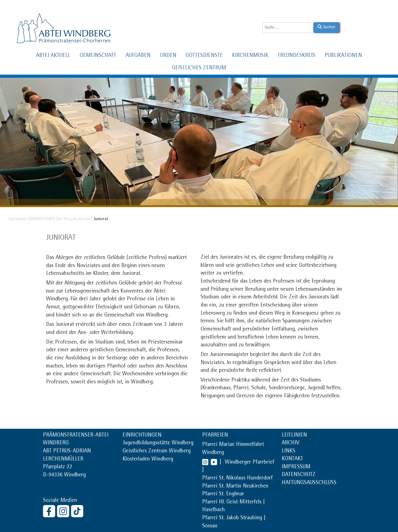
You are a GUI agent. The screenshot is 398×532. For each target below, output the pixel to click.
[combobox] (288, 28)
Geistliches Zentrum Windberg (157, 451)
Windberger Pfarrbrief (250, 463)
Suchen (326, 27)
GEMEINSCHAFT (98, 56)
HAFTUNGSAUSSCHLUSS (309, 483)
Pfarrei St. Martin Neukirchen (235, 487)
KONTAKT (292, 459)
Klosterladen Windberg (148, 460)
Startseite (17, 219)
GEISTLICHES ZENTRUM (199, 68)
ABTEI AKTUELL (53, 56)
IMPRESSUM (296, 467)
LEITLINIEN (294, 436)
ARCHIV (290, 443)
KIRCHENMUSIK (250, 56)
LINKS (289, 451)
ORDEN (168, 56)
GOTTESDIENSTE (204, 56)
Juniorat (61, 238)
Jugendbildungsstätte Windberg (158, 443)
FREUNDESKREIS (296, 56)
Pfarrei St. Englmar (223, 494)
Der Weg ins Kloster (74, 219)
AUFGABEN (138, 56)
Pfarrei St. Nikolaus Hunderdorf (237, 479)
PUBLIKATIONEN (343, 56)
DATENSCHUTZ (299, 475)
